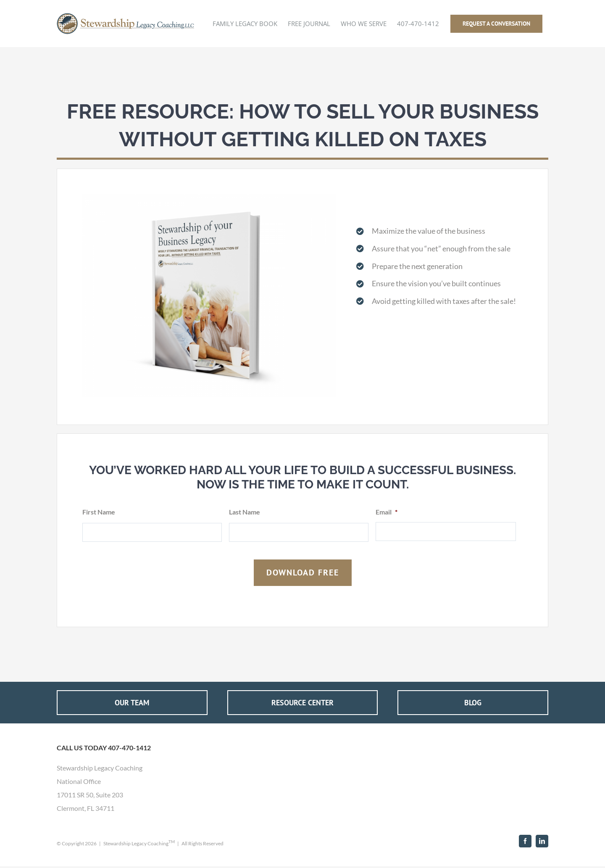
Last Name (245, 512)
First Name (99, 512)
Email (387, 512)
